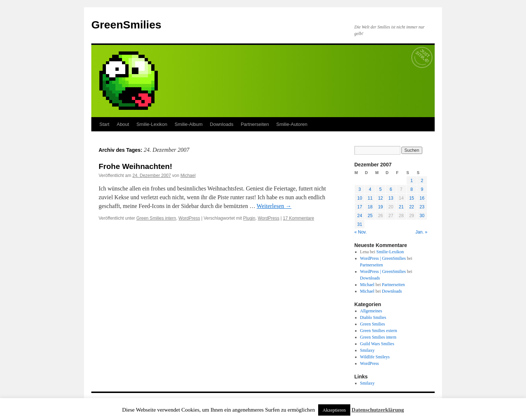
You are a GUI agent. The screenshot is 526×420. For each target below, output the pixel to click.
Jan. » (421, 232)
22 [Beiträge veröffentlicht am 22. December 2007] (411, 207)
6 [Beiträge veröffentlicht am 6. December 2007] (391, 189)
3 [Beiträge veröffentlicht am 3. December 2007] (360, 189)
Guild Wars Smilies (377, 344)
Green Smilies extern (379, 331)
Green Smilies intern (156, 218)
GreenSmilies (126, 25)
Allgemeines (371, 311)
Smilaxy (367, 350)
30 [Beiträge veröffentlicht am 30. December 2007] (422, 216)
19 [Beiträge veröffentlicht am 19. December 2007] (380, 207)
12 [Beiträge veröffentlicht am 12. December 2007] (380, 198)
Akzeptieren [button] (334, 410)
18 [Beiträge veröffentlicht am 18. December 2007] (370, 207)
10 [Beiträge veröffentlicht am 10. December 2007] (360, 198)
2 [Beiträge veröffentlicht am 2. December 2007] (422, 181)
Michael (188, 176)
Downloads (222, 124)
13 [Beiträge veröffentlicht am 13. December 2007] (391, 198)
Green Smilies (373, 324)
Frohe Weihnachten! (135, 166)
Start (104, 124)
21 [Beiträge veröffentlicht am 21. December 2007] (401, 207)
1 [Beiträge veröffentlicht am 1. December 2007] (411, 181)
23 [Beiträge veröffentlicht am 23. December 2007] (422, 207)
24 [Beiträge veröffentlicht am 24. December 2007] (360, 216)
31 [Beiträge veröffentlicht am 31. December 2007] (360, 224)
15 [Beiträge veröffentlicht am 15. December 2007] (411, 198)
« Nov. (361, 232)
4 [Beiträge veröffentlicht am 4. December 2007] (370, 189)
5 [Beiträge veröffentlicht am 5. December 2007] (380, 189)
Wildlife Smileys (375, 357)
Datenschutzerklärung (378, 410)
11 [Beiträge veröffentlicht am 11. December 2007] (370, 198)
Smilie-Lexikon (152, 124)
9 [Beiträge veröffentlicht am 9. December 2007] (422, 189)
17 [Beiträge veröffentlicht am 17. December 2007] (360, 207)
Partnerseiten (255, 124)
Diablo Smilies (373, 317)
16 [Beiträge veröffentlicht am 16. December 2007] (422, 198)
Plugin (249, 218)
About (123, 124)
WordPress (189, 218)
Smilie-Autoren (292, 124)
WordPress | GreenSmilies (383, 258)
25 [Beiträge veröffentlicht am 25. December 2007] (370, 216)
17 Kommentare (299, 218)
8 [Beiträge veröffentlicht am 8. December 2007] (411, 189)
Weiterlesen (274, 206)
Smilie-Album (189, 124)
